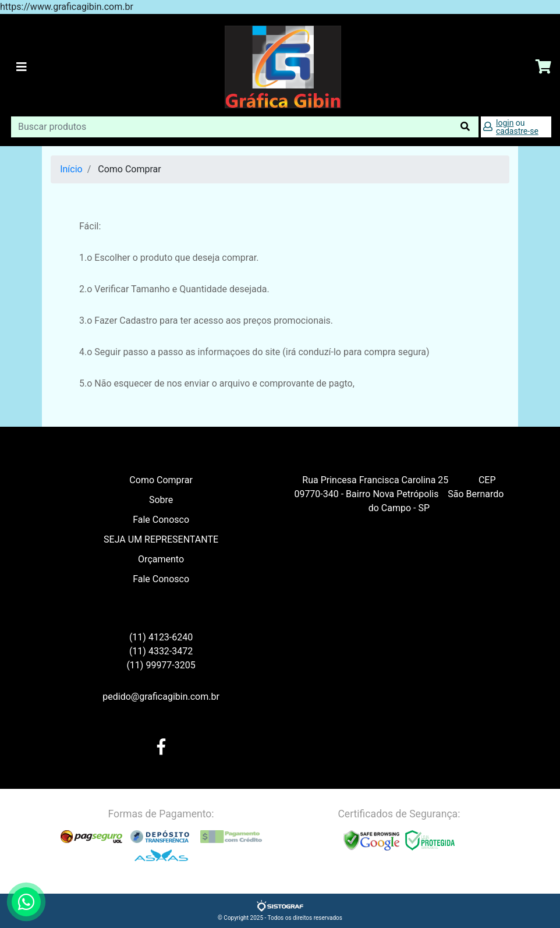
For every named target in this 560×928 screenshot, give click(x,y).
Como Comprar (161, 480)
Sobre (161, 500)
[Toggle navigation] (22, 67)
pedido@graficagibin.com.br (161, 697)
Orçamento (161, 559)
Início (71, 169)
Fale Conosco (161, 520)
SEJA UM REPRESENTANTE (161, 539)
